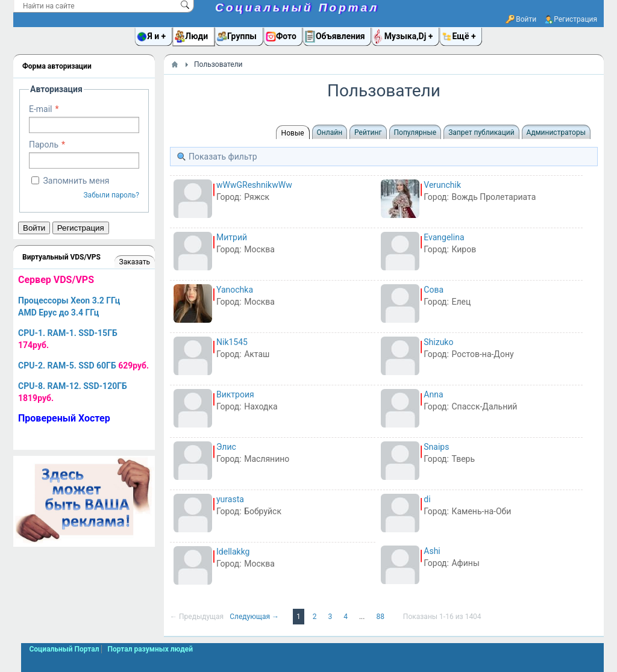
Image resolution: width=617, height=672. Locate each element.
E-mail (41, 109)
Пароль (44, 145)
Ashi (432, 551)
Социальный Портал (297, 8)
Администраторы (556, 132)
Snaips (436, 447)
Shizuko (438, 342)
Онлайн (330, 132)
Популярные (415, 132)
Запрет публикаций (481, 132)
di (427, 499)
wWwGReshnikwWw (254, 185)
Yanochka (235, 290)
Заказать (135, 262)
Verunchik (442, 185)
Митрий (232, 237)
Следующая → (255, 617)
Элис (226, 447)
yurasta (230, 499)
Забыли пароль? (111, 195)
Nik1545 (232, 342)
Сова (434, 290)
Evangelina (444, 237)
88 (381, 617)
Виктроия (235, 394)
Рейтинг (368, 132)
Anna (433, 394)
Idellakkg (233, 552)
